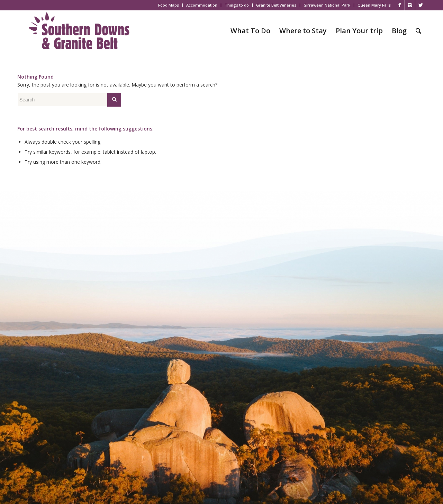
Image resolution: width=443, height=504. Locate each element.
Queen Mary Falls (374, 5)
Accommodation (202, 5)
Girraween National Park (327, 5)
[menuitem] (169, 5)
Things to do (237, 5)
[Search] (418, 31)
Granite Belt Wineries (276, 5)
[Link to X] (421, 5)
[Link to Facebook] (400, 5)
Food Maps (169, 5)
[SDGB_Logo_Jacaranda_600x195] (79, 31)
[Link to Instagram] (410, 5)
